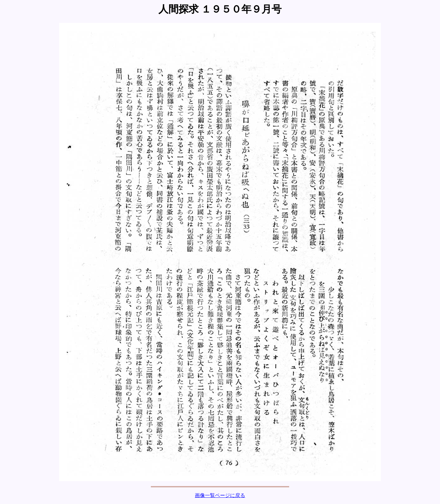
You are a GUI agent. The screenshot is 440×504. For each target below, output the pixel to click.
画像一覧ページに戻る (220, 495)
